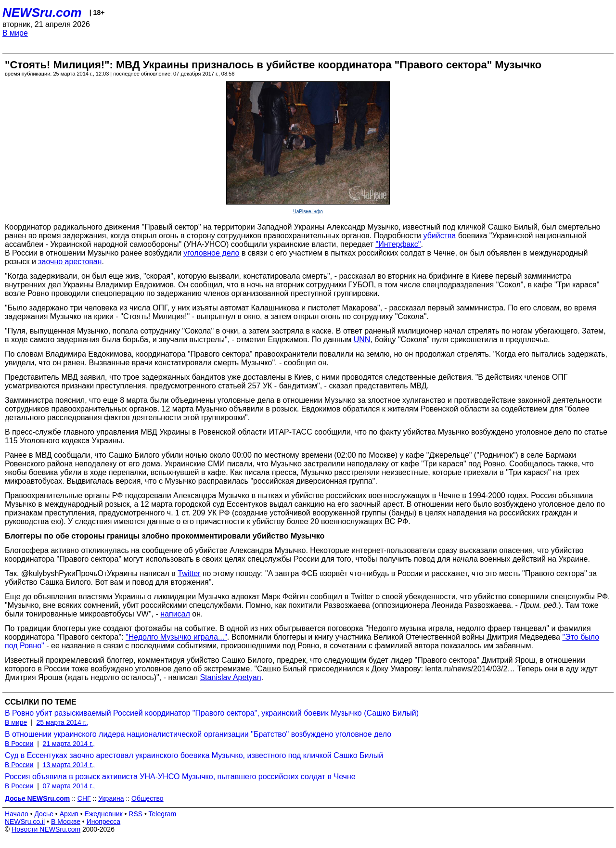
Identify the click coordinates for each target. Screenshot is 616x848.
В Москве (66, 822)
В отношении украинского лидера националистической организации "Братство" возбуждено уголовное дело (198, 734)
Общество (148, 798)
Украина (111, 798)
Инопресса (104, 822)
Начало (17, 814)
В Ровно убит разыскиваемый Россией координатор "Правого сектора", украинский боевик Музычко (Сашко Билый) (212, 713)
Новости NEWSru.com (46, 829)
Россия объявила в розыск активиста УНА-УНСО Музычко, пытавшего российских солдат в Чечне (180, 777)
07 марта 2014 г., (69, 786)
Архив (69, 814)
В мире (15, 33)
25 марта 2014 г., (62, 722)
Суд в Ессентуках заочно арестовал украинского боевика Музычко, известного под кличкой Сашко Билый (194, 755)
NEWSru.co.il (25, 822)
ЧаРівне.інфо (308, 212)
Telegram (163, 814)
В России (19, 744)
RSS (135, 814)
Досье (44, 814)
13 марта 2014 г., (69, 765)
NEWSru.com (42, 13)
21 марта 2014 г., (69, 744)
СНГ (84, 798)
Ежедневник (104, 814)
